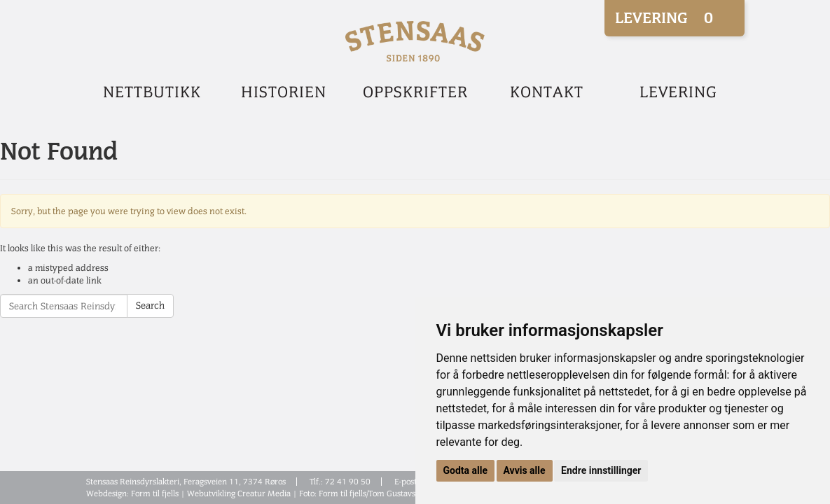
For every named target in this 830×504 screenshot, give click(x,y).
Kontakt (547, 92)
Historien (284, 92)
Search (150, 306)
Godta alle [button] (466, 470)
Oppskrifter (415, 92)
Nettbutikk (152, 92)
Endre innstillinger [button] (601, 470)
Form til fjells (155, 493)
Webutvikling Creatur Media (239, 493)
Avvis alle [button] (525, 470)
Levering (678, 92)
